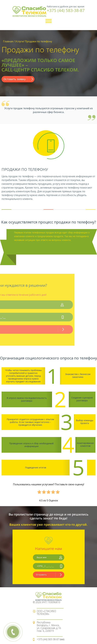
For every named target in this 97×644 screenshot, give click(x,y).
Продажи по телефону (38, 41)
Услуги (19, 41)
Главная (8, 41)
